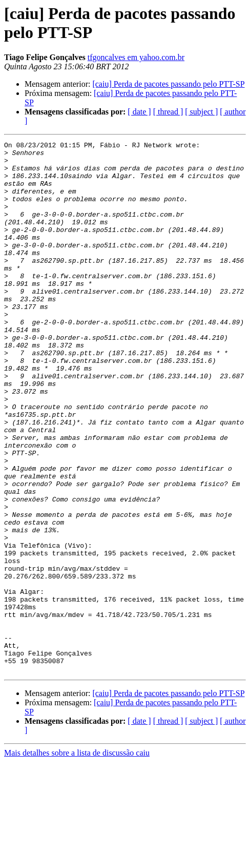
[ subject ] (201, 112)
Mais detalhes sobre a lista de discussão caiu (77, 859)
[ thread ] (168, 112)
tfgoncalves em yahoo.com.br (136, 57)
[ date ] (139, 112)
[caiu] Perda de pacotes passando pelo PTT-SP (168, 84)
